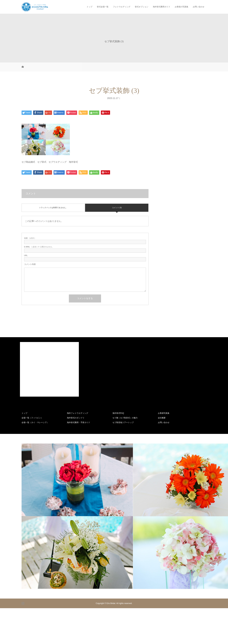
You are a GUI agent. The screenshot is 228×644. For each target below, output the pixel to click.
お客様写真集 (164, 413)
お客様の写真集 (181, 7)
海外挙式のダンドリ (76, 418)
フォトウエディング (122, 7)
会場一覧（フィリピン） (32, 418)
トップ (89, 7)
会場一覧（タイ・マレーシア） (35, 422)
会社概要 (162, 418)
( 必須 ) (30, 238)
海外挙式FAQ (118, 413)
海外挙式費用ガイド (162, 7)
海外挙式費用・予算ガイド (79, 422)
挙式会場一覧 (103, 7)
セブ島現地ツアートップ (123, 422)
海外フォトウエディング (78, 413)
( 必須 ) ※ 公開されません (38, 247)
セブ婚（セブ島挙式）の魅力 (125, 418)
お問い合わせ (199, 7)
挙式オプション (142, 7)
